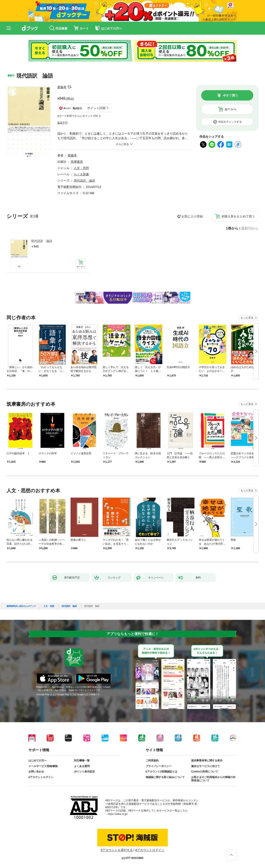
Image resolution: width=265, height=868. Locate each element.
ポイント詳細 (96, 108)
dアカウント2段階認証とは (161, 772)
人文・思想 (81, 168)
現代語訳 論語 (42, 241)
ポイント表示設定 (84, 772)
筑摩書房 (77, 162)
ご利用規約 (152, 761)
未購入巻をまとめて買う (238, 216)
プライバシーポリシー (159, 766)
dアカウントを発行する (117, 850)
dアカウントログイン (41, 777)
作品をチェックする (230, 122)
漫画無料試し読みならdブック (21, 606)
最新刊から (250, 228)
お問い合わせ (36, 772)
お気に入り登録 (192, 216)
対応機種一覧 (82, 761)
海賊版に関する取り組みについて (165, 777)
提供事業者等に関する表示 (207, 761)
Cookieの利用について (205, 772)
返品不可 (63, 123)
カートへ (230, 109)
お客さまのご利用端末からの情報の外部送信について (213, 779)
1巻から (232, 228)
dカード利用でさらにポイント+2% (78, 116)
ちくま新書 (81, 174)
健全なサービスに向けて (206, 766)
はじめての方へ (38, 761)
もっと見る (247, 318)
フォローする (69, 87)
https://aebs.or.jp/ (118, 814)
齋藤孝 (62, 87)
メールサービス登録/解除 (43, 766)
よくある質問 (82, 766)
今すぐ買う (230, 95)
